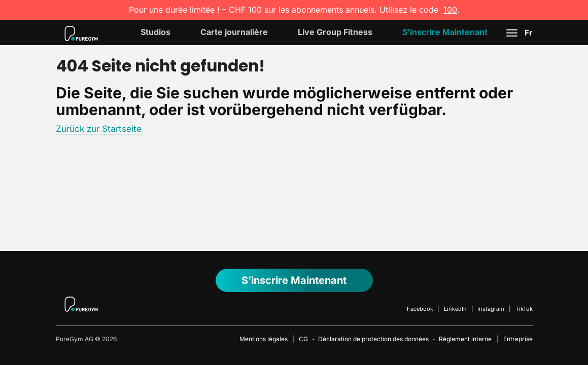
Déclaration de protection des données (373, 339)
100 (450, 10)
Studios (155, 32)
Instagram (491, 309)
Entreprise (518, 339)
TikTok (524, 309)
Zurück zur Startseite (99, 129)
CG (303, 339)
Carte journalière (234, 32)
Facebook (420, 309)
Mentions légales (264, 339)
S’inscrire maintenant (445, 32)
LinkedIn (455, 309)
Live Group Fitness (335, 32)
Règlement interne (465, 339)
